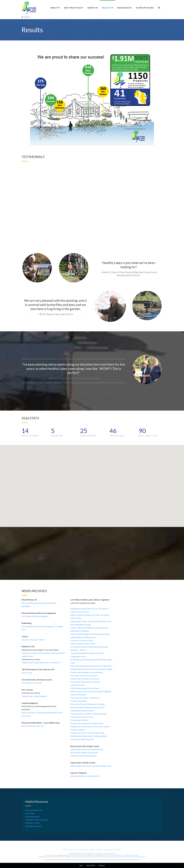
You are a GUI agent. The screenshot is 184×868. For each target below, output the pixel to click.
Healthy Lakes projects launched (83, 756)
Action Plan (30, 813)
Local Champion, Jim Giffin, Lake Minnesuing (88, 714)
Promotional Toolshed (79, 720)
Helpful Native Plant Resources (83, 637)
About (71, 850)
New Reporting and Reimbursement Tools (87, 707)
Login (81, 865)
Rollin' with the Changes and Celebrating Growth (90, 634)
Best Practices (82, 850)
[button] (64, 478)
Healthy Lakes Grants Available (34, 696)
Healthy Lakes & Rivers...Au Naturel (85, 679)
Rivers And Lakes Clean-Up (33, 726)
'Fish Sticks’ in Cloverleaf (32, 683)
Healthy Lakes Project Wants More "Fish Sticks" (41, 662)
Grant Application (32, 816)
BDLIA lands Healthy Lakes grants (84, 752)
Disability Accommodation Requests (135, 857)
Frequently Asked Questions (36, 820)
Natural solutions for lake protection (85, 776)
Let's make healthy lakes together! (35, 616)
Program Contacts (33, 823)
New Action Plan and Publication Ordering (87, 704)
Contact (118, 850)
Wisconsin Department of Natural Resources (81, 855)
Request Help (91, 865)
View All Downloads (33, 826)
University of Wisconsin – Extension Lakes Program (123, 855)
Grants (92, 850)
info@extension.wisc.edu (72, 857)
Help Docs (102, 865)
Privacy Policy (85, 857)
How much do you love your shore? (84, 675)
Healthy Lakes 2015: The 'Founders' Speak (87, 733)
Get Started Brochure (34, 810)
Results (100, 850)
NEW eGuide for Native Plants (83, 644)
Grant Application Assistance (82, 711)
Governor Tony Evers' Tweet (33, 640)
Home (65, 850)
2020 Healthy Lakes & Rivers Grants (85, 688)
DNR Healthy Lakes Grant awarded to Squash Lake (91, 766)
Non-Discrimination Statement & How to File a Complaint (106, 857)
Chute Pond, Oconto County (82, 717)
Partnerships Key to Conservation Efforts (87, 749)
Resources (109, 850)
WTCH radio (27, 673)
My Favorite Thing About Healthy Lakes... (87, 723)
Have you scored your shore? (82, 640)
